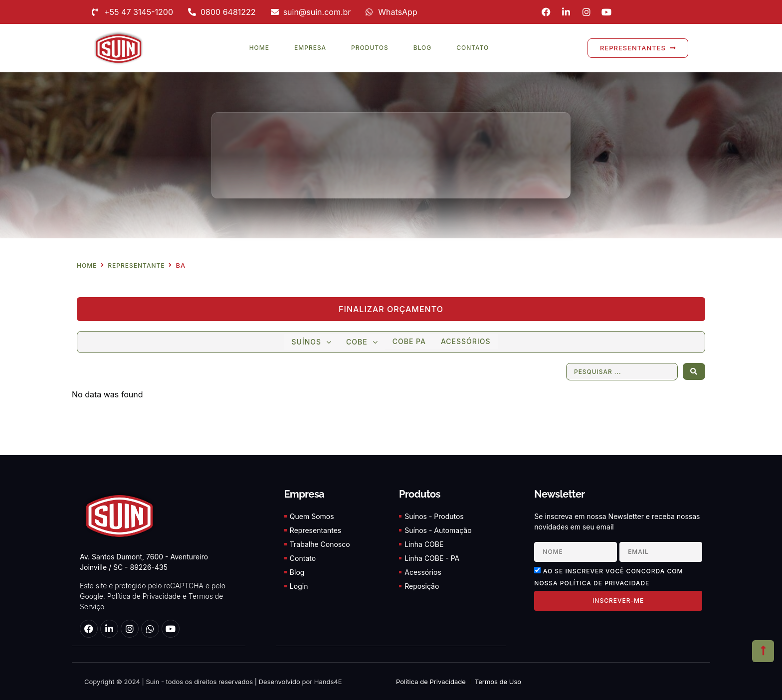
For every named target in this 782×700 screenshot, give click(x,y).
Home (259, 48)
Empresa (310, 48)
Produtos (370, 48)
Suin (152, 681)
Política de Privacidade (144, 596)
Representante (136, 266)
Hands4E (328, 681)
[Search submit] (694, 371)
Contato (473, 48)
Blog (423, 48)
